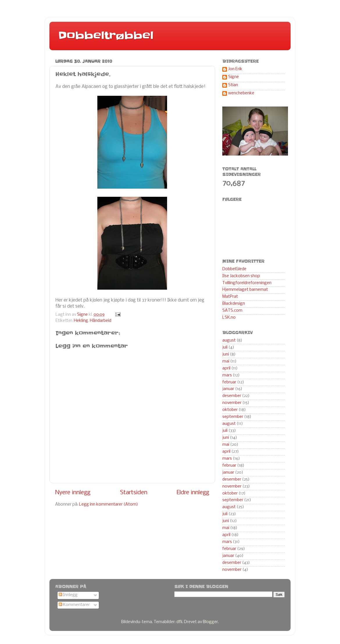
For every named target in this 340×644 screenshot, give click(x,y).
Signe (233, 77)
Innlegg (68, 595)
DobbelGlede (234, 269)
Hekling (81, 321)
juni (226, 355)
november (232, 403)
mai (226, 361)
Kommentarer (74, 605)
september (233, 417)
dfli (179, 622)
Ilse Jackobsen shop (241, 276)
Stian (233, 85)
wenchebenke (241, 93)
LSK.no (229, 318)
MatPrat (230, 297)
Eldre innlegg (193, 493)
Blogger (210, 622)
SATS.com (232, 311)
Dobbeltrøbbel (106, 35)
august (229, 341)
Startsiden (134, 493)
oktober (230, 410)
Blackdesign (234, 304)
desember (232, 396)
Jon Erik (235, 69)
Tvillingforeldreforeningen (247, 283)
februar (229, 382)
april (226, 368)
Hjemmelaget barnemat (245, 290)
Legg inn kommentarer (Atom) (109, 505)
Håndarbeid (101, 321)
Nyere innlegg (73, 493)
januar (228, 389)
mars (227, 375)
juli (225, 348)
